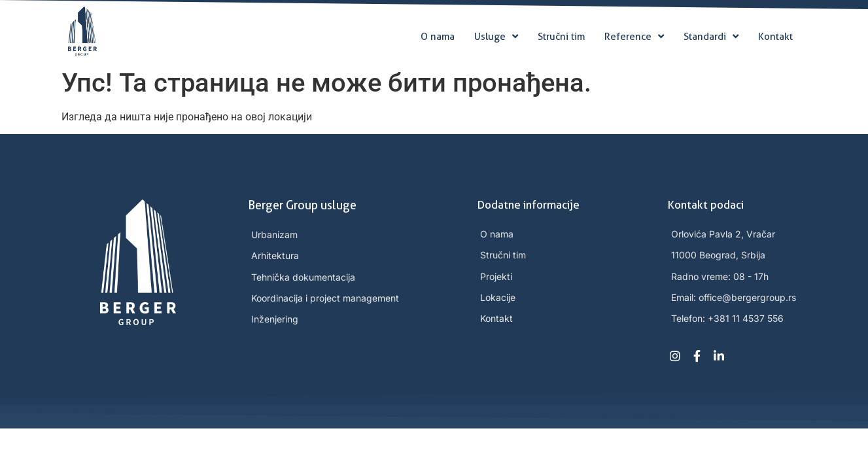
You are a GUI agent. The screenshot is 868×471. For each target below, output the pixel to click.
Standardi (711, 37)
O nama (438, 37)
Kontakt (775, 37)
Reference (634, 37)
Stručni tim (561, 37)
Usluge (496, 37)
